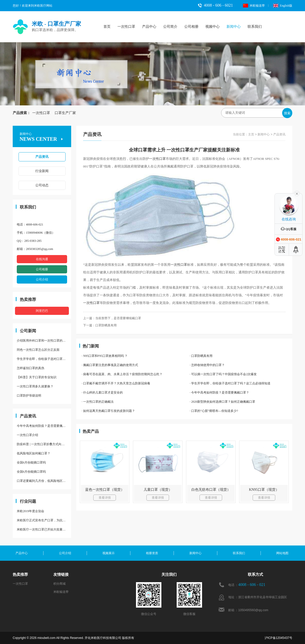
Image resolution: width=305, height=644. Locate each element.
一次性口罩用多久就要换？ (35, 386)
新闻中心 (234, 27)
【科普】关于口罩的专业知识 (37, 377)
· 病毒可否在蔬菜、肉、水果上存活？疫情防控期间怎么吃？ (122, 374)
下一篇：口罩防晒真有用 (100, 325)
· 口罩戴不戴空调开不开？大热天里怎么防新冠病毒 (116, 383)
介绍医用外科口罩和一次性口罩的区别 (43, 341)
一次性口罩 (126, 27)
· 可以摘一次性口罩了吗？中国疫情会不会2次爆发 (223, 374)
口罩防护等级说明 (29, 396)
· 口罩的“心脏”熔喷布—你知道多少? (214, 411)
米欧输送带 (254, 6)
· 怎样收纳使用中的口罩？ (207, 365)
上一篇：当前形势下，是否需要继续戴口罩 (112, 318)
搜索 (287, 113)
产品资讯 (42, 157)
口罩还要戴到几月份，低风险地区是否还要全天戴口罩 (44, 481)
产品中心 (149, 27)
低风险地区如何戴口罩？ (34, 453)
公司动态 (42, 185)
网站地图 (282, 553)
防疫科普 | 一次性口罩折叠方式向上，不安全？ (44, 444)
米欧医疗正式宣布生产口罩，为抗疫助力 (44, 520)
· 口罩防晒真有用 (201, 356)
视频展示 (109, 553)
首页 (107, 27)
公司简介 (170, 27)
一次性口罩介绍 (27, 435)
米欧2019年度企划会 (30, 511)
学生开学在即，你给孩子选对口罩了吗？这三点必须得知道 (44, 359)
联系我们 (255, 27)
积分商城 (59, 584)
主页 (251, 134)
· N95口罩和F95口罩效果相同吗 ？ (104, 356)
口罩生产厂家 (64, 113)
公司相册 (191, 27)
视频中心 (212, 27)
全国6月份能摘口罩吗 (31, 463)
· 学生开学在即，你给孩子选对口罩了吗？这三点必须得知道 (230, 383)
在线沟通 (42, 259)
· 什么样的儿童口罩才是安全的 (102, 393)
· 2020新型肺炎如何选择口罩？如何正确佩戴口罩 (222, 402)
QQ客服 (289, 229)
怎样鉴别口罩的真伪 (30, 368)
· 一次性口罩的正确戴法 (98, 402)
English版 (283, 6)
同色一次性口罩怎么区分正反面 (38, 350)
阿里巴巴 (42, 311)
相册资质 (152, 553)
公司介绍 (42, 279)
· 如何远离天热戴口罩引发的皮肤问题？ (108, 411)
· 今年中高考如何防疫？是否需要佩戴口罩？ (219, 393)
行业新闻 (42, 171)
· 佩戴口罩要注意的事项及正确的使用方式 (110, 365)
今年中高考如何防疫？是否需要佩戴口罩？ (44, 426)
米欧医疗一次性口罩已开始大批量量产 (43, 529)
